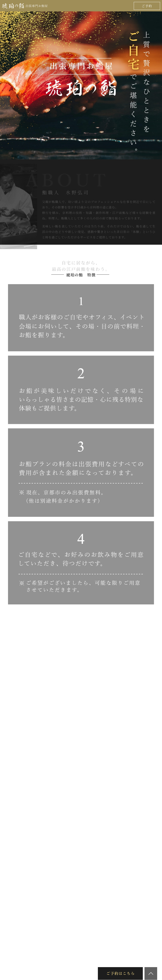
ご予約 (147, 6)
